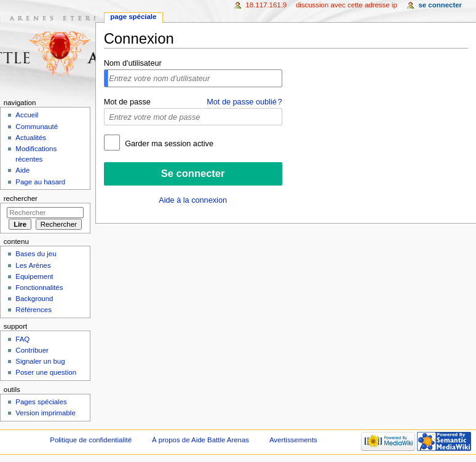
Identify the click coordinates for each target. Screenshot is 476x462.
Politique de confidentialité (91, 440)
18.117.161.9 (266, 5)
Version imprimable (45, 413)
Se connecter (440, 5)
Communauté (37, 127)
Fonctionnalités (39, 288)
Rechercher (21, 198)
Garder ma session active (168, 144)
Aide (22, 170)
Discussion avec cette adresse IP (347, 5)
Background (34, 299)
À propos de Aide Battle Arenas (200, 440)
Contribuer (32, 350)
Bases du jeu (36, 254)
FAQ (22, 339)
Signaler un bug (40, 361)
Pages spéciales (41, 402)
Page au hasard (40, 182)
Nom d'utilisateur (133, 63)
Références (34, 310)
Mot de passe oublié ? (244, 102)
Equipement (34, 276)
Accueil (27, 115)
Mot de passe (127, 102)
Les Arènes (33, 265)
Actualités (31, 138)
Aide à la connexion (193, 200)
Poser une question (46, 372)
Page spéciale (133, 17)
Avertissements (293, 440)
